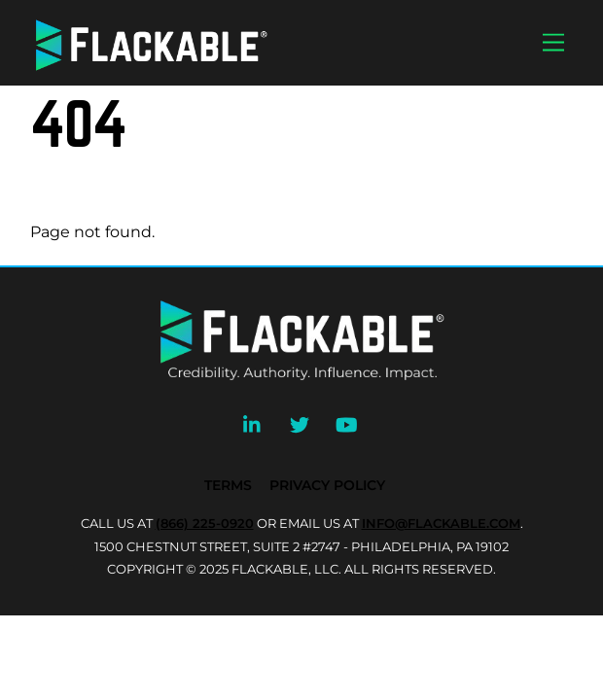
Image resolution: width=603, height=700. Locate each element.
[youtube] (346, 423)
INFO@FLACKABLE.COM (441, 523)
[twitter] (300, 423)
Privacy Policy (327, 485)
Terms (228, 485)
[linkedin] (253, 423)
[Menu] (553, 43)
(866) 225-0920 (205, 523)
